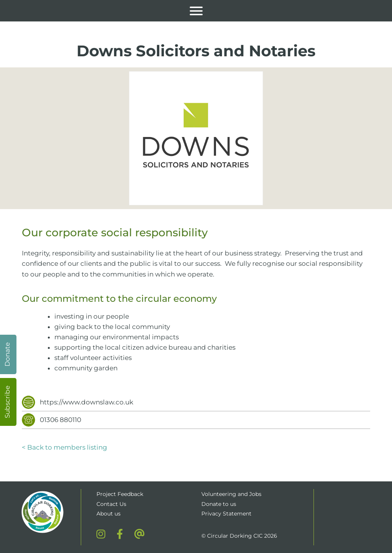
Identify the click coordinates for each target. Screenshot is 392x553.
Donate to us (220, 504)
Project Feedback (120, 494)
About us (109, 514)
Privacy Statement (226, 514)
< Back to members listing (65, 447)
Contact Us (111, 504)
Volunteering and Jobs (231, 494)
